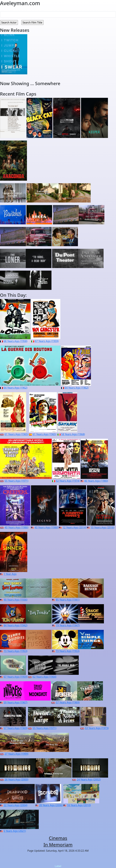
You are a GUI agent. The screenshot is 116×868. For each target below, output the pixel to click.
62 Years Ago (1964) (44, 677)
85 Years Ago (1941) (68, 600)
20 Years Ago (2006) (51, 805)
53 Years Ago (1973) (97, 728)
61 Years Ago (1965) (16, 434)
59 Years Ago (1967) (15, 702)
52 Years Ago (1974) (68, 481)
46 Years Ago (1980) (96, 481)
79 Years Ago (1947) (68, 625)
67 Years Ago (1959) (47, 341)
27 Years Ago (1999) (16, 754)
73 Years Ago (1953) (15, 651)
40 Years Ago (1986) (16, 527)
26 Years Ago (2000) (16, 780)
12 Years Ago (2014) (74, 527)
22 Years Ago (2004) (15, 805)
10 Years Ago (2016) (102, 527)
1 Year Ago (10, 574)
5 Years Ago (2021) (15, 831)
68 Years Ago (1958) (15, 341)
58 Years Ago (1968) (73, 434)
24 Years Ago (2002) (89, 780)
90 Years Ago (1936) (15, 600)
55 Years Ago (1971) (16, 481)
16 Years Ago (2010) (79, 805)
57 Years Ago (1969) (68, 702)
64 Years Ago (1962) (15, 388)
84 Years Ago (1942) (15, 625)
